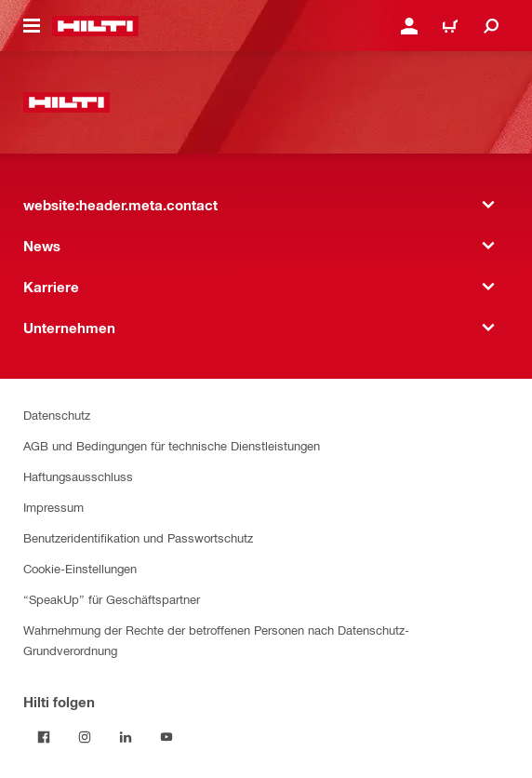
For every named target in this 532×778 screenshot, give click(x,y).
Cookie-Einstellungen (80, 568)
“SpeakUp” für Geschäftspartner (112, 599)
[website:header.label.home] (95, 26)
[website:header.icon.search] (491, 26)
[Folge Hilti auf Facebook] (44, 737)
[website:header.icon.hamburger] (32, 26)
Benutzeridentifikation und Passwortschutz (138, 537)
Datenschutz (57, 415)
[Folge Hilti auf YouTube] (166, 737)
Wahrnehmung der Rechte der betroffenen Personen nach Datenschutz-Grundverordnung (216, 640)
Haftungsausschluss (78, 476)
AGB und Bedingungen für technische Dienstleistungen (172, 445)
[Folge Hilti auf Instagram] (85, 737)
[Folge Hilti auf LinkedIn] (126, 737)
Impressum (53, 507)
